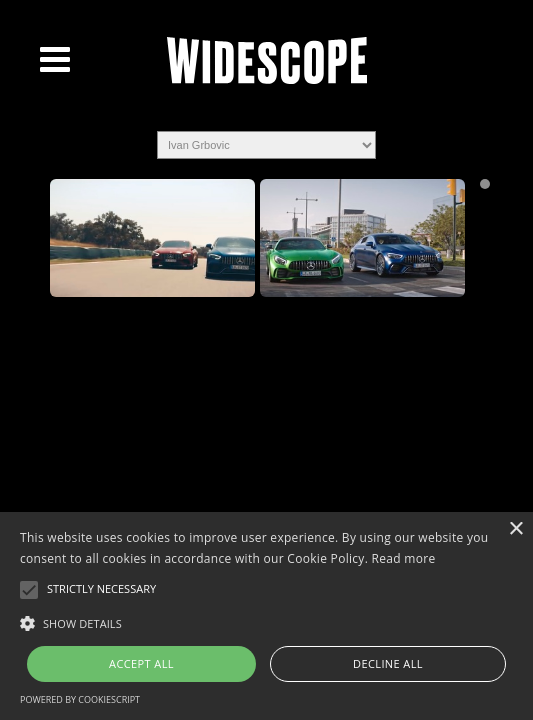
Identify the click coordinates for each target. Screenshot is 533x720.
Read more (404, 558)
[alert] (266, 616)
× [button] (515, 529)
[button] (266, 622)
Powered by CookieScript (80, 699)
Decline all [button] (388, 663)
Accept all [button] (141, 663)
